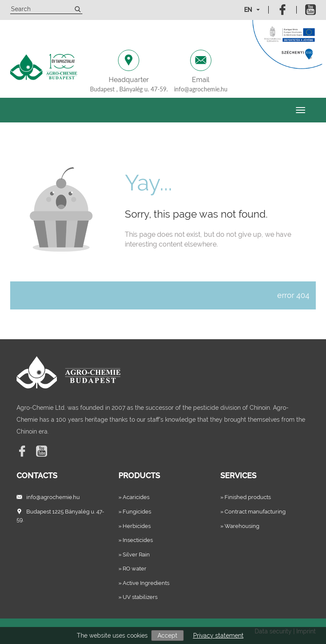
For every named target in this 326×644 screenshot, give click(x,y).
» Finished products (246, 497)
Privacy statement (218, 635)
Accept (167, 635)
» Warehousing (240, 526)
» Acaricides (134, 497)
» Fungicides (135, 512)
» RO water (132, 569)
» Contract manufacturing (253, 512)
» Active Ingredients (144, 583)
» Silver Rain (134, 555)
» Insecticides (136, 540)
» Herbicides (135, 526)
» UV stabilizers (138, 597)
